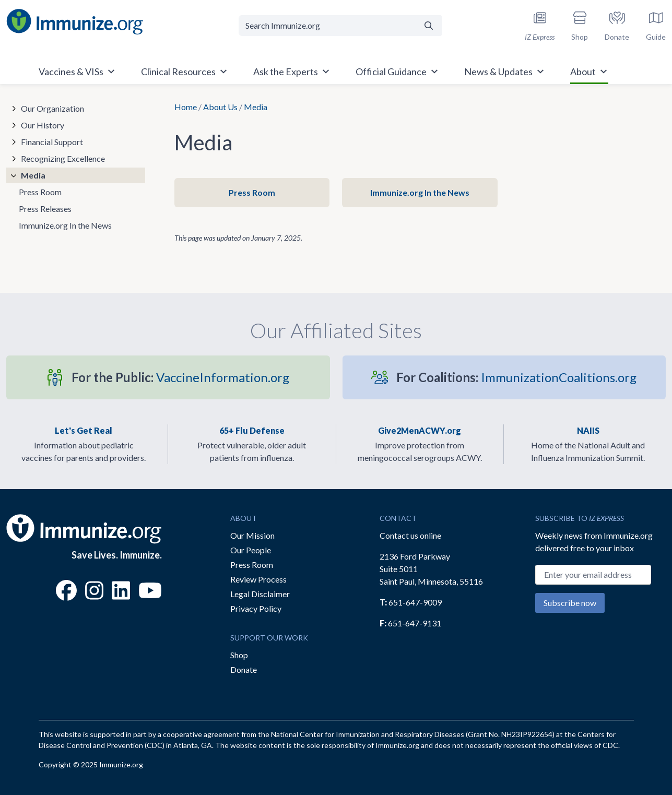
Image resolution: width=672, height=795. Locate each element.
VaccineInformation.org (180, 377)
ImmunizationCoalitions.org (516, 377)
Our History (43, 125)
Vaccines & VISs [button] (77, 72)
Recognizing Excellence (63, 158)
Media (33, 175)
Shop (239, 655)
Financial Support (52, 142)
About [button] (589, 72)
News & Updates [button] (505, 72)
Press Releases (45, 209)
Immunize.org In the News (420, 192)
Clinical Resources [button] (185, 72)
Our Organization (52, 108)
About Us (220, 107)
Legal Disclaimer (260, 594)
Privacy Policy (256, 608)
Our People (251, 550)
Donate (244, 669)
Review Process (258, 579)
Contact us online (410, 535)
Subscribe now (570, 603)
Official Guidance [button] (397, 72)
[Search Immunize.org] (327, 26)
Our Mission (252, 535)
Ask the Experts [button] (292, 72)
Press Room (252, 192)
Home (186, 107)
